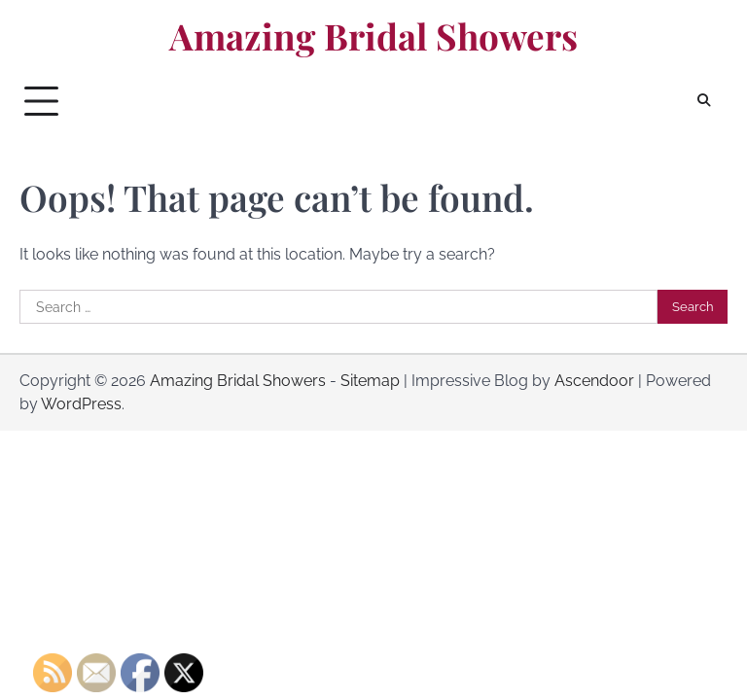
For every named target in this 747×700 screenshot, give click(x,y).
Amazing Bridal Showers (373, 36)
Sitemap (370, 381)
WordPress (81, 404)
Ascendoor (594, 381)
